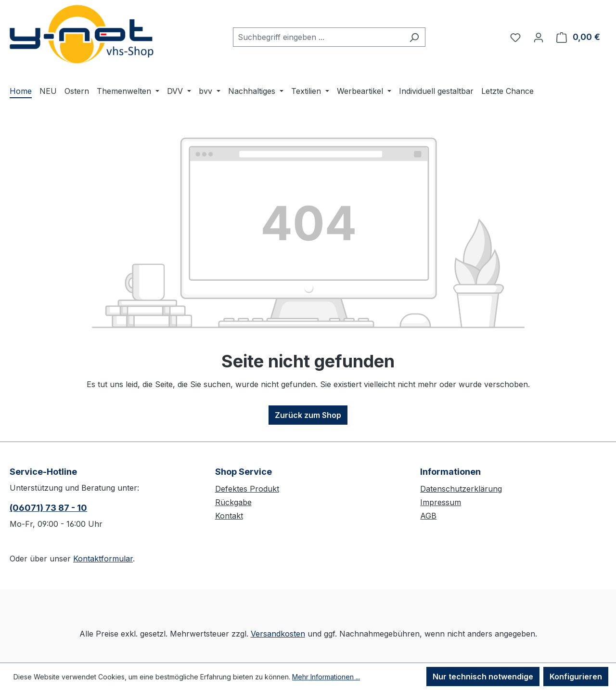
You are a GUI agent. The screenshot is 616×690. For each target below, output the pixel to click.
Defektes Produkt (247, 489)
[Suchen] (414, 37)
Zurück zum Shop (308, 415)
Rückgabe (233, 502)
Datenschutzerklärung (461, 489)
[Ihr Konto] (539, 37)
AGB (428, 516)
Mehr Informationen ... (326, 677)
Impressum (441, 502)
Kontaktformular (103, 559)
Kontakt (229, 516)
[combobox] (318, 37)
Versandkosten (278, 634)
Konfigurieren (576, 677)
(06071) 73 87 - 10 (48, 508)
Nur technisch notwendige (483, 677)
